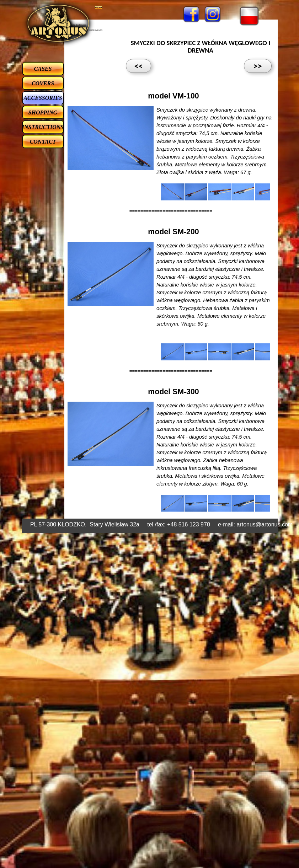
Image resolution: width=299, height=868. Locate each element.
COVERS (43, 83)
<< (139, 66)
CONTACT (43, 142)
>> (258, 66)
